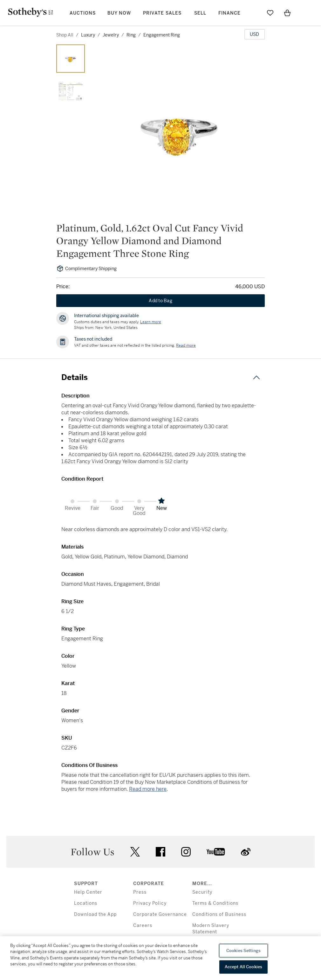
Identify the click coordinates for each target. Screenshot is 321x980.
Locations (86, 903)
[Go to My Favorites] (270, 13)
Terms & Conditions (215, 903)
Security (202, 892)
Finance (229, 13)
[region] (160, 958)
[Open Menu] (304, 13)
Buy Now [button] (119, 13)
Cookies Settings (243, 951)
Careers (143, 926)
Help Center (88, 892)
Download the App (95, 914)
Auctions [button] (83, 13)
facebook (160, 852)
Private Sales (162, 13)
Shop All (65, 35)
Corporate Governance (160, 914)
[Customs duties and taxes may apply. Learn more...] (151, 322)
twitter (135, 852)
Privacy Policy (150, 903)
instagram (186, 852)
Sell (200, 13)
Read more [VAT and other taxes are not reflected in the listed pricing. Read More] (186, 345)
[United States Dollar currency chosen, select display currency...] (255, 34)
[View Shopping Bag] (287, 13)
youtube (216, 852)
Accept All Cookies (243, 967)
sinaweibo (246, 852)
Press (140, 892)
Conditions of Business (219, 914)
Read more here (148, 789)
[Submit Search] (253, 13)
